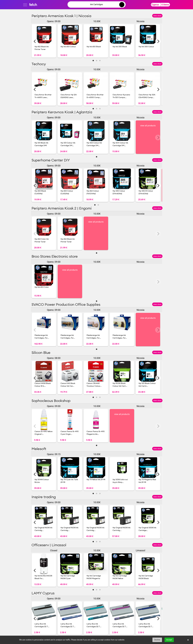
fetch (33, 5)
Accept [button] (169, 640)
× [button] (188, 640)
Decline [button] (157, 640)
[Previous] (35, 41)
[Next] (158, 41)
